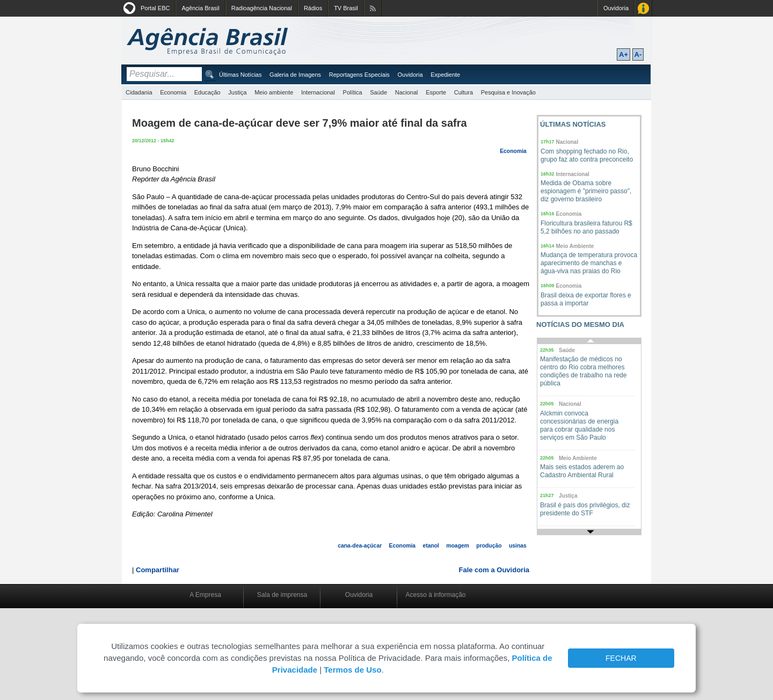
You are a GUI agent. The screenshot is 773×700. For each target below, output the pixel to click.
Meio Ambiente (575, 246)
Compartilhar (158, 570)
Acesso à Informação (643, 8)
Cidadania (139, 92)
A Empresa (205, 595)
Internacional (318, 92)
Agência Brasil (200, 8)
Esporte (436, 92)
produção (489, 546)
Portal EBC (155, 8)
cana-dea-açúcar (360, 546)
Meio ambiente (274, 92)
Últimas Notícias (240, 75)
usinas (518, 546)
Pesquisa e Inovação (508, 92)
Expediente (445, 75)
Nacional (407, 92)
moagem (458, 546)
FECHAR (621, 658)
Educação (207, 92)
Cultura (464, 92)
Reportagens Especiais (359, 75)
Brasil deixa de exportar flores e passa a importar (586, 299)
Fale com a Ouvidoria (494, 570)
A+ (623, 54)
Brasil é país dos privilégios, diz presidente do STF (585, 509)
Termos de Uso (352, 670)
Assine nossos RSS (373, 8)
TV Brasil (346, 8)
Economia (173, 92)
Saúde (378, 92)
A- (638, 54)
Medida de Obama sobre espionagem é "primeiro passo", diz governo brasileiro (586, 191)
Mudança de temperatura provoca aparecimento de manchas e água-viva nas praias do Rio (589, 263)
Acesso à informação (435, 595)
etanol (431, 546)
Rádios (313, 8)
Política (353, 92)
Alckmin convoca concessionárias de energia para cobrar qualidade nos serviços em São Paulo (579, 425)
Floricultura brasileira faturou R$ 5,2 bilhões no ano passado (586, 227)
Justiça (237, 92)
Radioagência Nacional (262, 8)
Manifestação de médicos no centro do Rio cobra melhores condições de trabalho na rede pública (583, 371)
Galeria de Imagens (295, 75)
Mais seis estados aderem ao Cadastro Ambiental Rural (582, 471)
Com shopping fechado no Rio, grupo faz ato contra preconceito (587, 155)
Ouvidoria (616, 8)
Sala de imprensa (282, 595)
